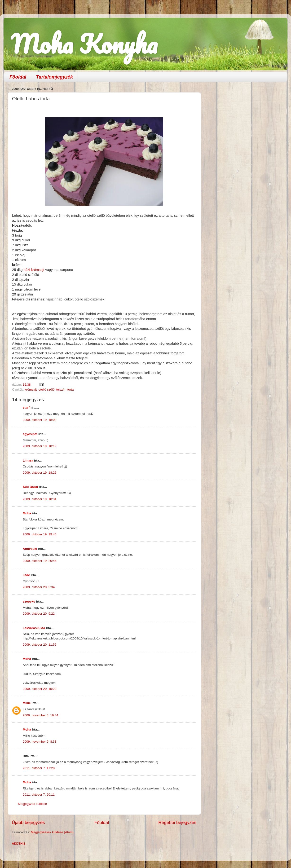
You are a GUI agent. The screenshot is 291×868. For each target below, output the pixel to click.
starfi (27, 408)
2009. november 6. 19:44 (40, 715)
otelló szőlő (47, 390)
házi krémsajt (34, 270)
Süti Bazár (31, 487)
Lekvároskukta (34, 628)
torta (70, 390)
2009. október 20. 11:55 (40, 645)
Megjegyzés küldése (32, 804)
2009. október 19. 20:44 (40, 561)
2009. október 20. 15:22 (40, 689)
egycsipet (30, 434)
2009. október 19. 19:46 (40, 534)
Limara (28, 460)
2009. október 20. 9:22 (39, 614)
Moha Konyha (84, 44)
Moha (27, 513)
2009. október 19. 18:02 (40, 420)
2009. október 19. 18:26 (40, 473)
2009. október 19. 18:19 (40, 446)
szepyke (29, 601)
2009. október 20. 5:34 (39, 587)
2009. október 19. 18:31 (40, 499)
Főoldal (18, 77)
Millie (27, 703)
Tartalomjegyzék (54, 77)
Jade (26, 575)
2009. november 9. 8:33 (40, 742)
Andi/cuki (30, 549)
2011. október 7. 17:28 (39, 768)
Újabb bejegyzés (28, 822)
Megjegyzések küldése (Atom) (52, 832)
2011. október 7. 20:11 (39, 795)
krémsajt (31, 390)
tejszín (61, 390)
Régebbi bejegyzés (177, 822)
